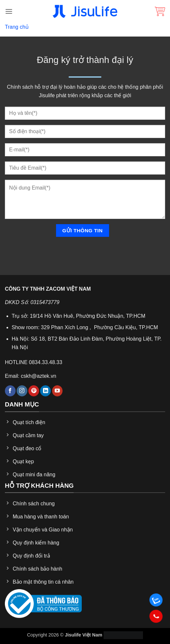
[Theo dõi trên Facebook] (10, 391)
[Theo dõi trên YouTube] (57, 391)
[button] (9, 11)
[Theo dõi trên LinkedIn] (45, 391)
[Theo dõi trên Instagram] (22, 391)
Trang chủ (17, 27)
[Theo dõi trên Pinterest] (34, 391)
